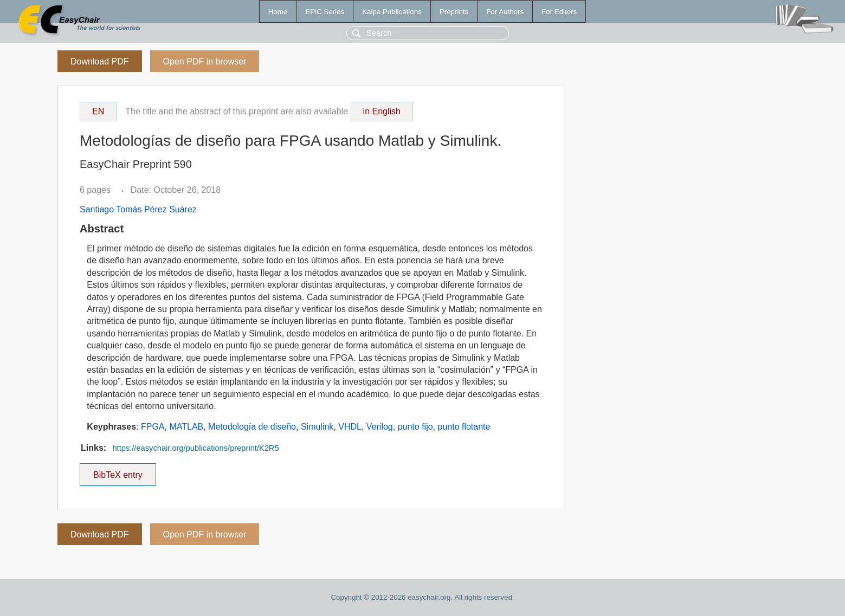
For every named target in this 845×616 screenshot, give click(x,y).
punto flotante (464, 427)
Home (278, 12)
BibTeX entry (118, 471)
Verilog (380, 427)
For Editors (559, 12)
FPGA (153, 427)
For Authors (505, 12)
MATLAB (186, 427)
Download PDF (100, 61)
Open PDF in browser (205, 61)
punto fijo (415, 427)
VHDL (350, 427)
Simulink (317, 427)
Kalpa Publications (392, 12)
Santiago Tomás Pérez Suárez (138, 209)
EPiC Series (325, 12)
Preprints (454, 12)
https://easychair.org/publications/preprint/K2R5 (195, 448)
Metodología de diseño (252, 427)
